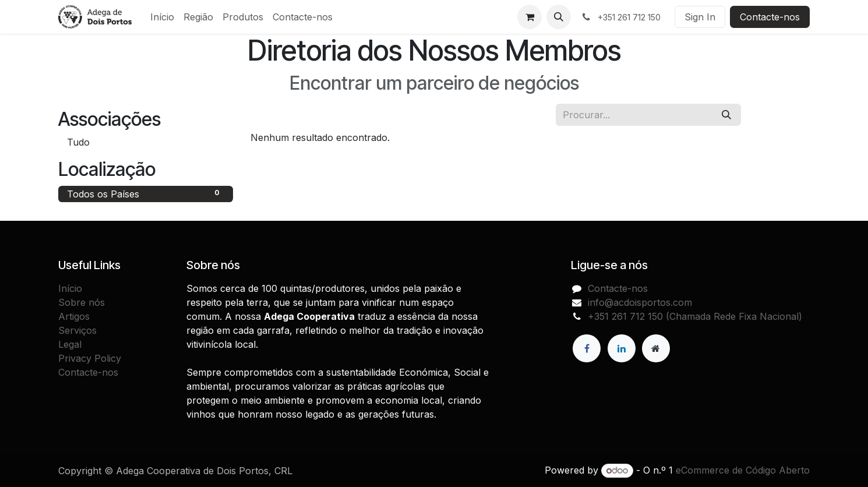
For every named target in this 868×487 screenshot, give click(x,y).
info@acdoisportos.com (640, 302)
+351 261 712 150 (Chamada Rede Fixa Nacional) (695, 316)
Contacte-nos (770, 17)
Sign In (700, 17)
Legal (70, 344)
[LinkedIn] (622, 348)
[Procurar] (726, 115)
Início (70, 288)
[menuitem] (162, 17)
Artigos (74, 316)
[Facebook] (587, 348)
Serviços (77, 330)
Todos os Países (146, 193)
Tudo (78, 142)
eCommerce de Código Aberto (743, 470)
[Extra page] (656, 348)
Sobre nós (82, 302)
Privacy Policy (90, 358)
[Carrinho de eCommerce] (530, 17)
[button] (559, 17)
